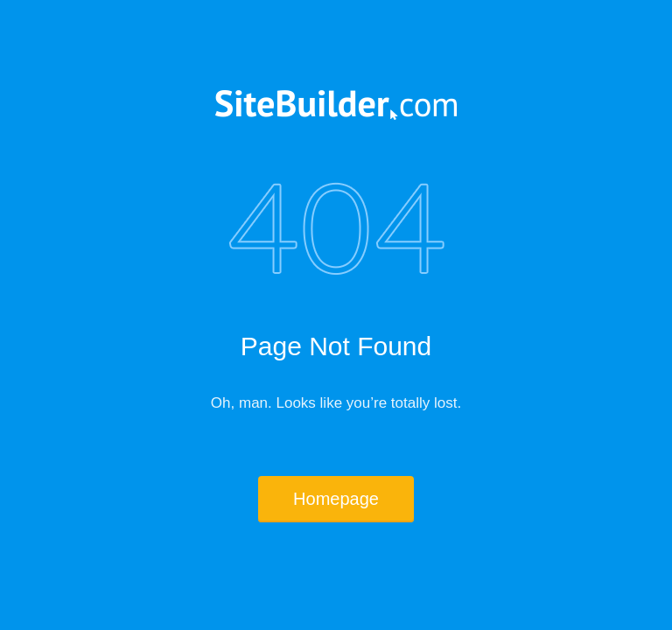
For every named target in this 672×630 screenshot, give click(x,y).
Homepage (336, 499)
